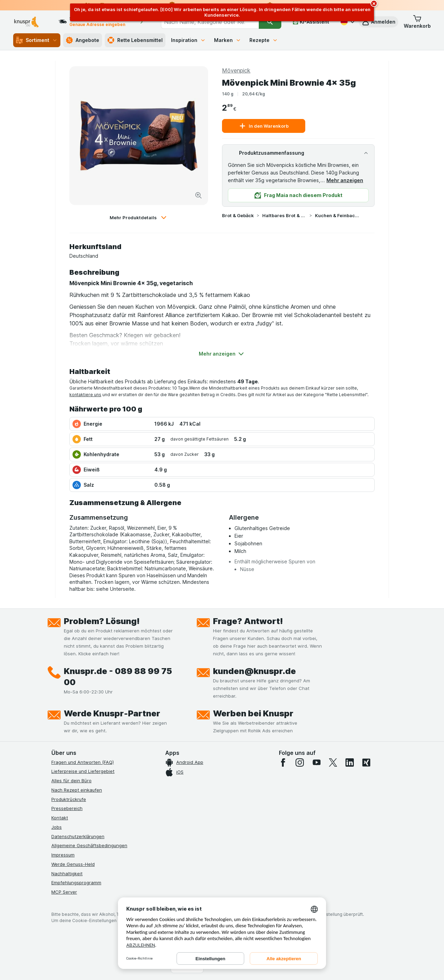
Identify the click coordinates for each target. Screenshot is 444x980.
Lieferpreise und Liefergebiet (83, 771)
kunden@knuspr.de (254, 671)
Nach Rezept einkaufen (77, 790)
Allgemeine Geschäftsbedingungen (89, 845)
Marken (228, 40)
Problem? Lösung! (102, 621)
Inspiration (188, 40)
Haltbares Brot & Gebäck (284, 215)
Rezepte (264, 40)
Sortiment (37, 40)
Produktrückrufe (69, 799)
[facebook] (283, 762)
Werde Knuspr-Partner (112, 713)
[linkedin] (350, 762)
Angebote (83, 40)
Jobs (57, 827)
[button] (378, 22)
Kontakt (60, 818)
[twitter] (333, 762)
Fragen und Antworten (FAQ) (83, 762)
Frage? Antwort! (248, 621)
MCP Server (64, 892)
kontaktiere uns (85, 395)
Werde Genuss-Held (73, 864)
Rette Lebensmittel (135, 40)
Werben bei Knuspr (253, 713)
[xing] (366, 762)
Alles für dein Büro (71, 781)
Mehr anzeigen (345, 180)
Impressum (63, 855)
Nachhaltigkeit (67, 874)
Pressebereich (67, 808)
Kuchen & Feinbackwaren (337, 215)
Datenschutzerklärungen (78, 836)
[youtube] (316, 762)
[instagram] (300, 762)
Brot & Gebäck (238, 215)
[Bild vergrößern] (198, 195)
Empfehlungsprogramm (76, 883)
